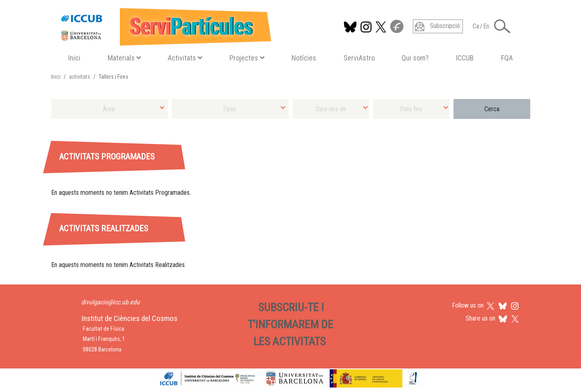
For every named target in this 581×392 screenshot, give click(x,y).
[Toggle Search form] (502, 26)
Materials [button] (124, 58)
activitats (80, 77)
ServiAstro (359, 58)
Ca (476, 26)
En (486, 26)
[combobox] (110, 109)
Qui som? (415, 58)
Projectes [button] (247, 58)
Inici (74, 58)
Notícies (304, 58)
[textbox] (110, 109)
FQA (507, 58)
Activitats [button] (185, 58)
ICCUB (465, 58)
